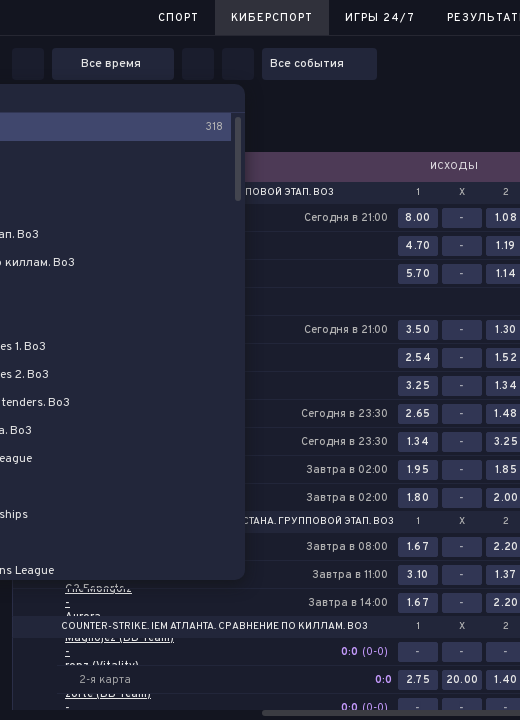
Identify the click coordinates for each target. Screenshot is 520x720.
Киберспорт (272, 18)
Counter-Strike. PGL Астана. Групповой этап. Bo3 (258, 522)
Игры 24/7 (380, 18)
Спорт (178, 18)
